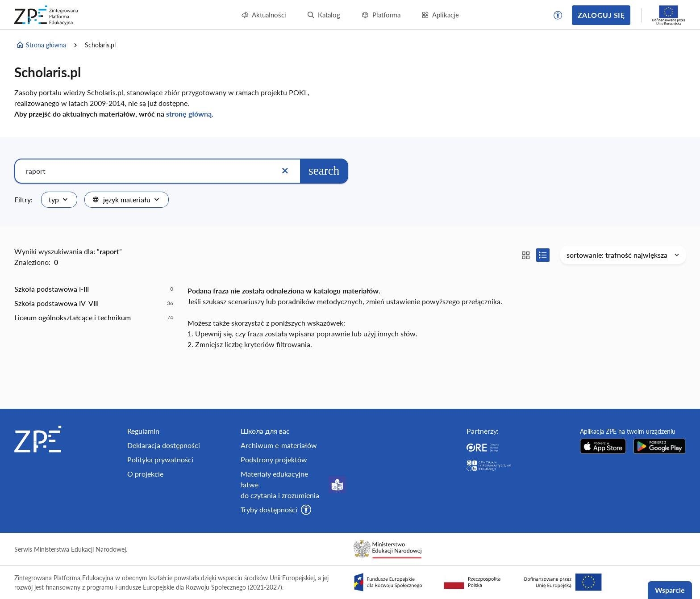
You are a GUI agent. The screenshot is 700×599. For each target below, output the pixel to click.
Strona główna (41, 45)
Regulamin (143, 431)
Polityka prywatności (160, 459)
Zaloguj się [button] (601, 15)
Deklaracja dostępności (164, 445)
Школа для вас (265, 431)
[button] (558, 15)
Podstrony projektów (274, 459)
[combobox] (59, 200)
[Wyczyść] (285, 171)
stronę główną (189, 114)
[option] (94, 289)
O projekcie (145, 474)
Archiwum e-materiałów (279, 445)
